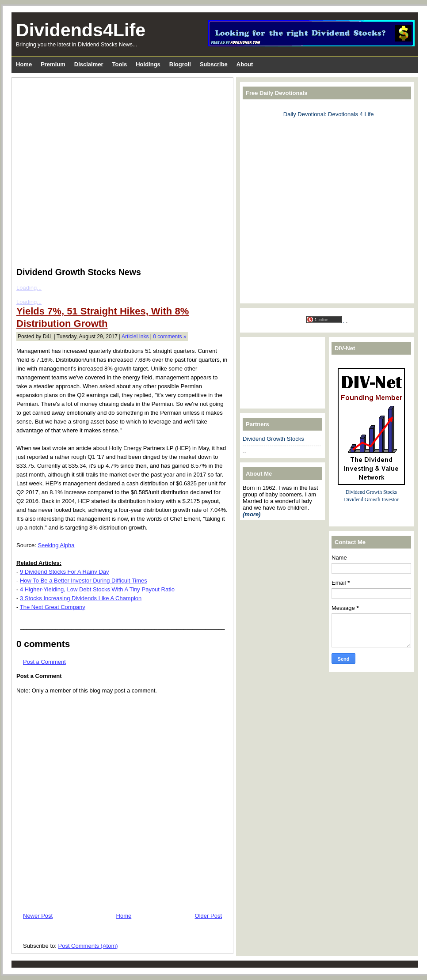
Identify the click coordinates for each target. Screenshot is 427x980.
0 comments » (170, 337)
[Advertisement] (94, 212)
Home (124, 916)
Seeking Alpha (56, 545)
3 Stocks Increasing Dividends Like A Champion (81, 598)
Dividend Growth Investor (371, 500)
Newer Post (38, 916)
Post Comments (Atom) (88, 946)
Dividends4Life (81, 30)
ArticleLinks (135, 337)
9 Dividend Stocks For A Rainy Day (65, 572)
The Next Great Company (53, 607)
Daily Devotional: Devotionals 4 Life (329, 114)
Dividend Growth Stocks (273, 439)
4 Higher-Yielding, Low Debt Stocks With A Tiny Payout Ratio (97, 589)
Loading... (29, 302)
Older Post (208, 916)
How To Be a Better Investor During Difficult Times (84, 581)
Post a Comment (44, 662)
